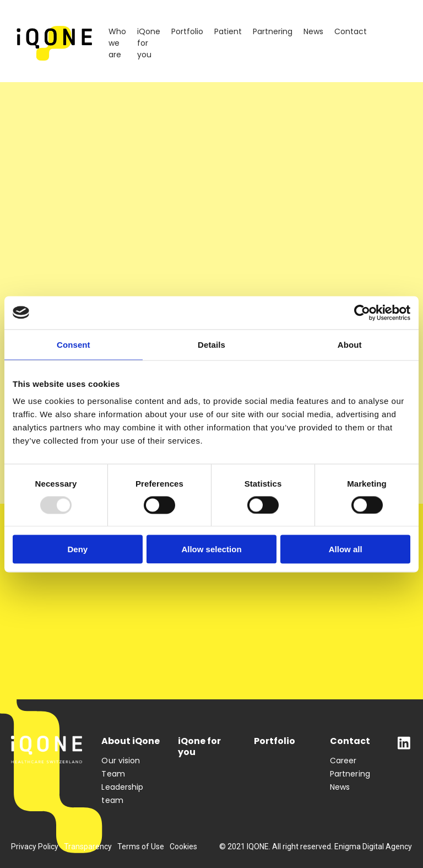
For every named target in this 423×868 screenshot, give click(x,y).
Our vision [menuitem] (121, 761)
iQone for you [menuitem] (149, 43)
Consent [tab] (74, 344)
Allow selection (211, 549)
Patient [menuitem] (228, 31)
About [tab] (350, 344)
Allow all (346, 549)
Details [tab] (211, 344)
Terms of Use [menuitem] (141, 847)
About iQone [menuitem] (131, 741)
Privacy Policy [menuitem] (35, 847)
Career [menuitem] (343, 761)
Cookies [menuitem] (183, 847)
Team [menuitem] (113, 774)
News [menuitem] (313, 31)
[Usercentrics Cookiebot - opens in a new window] (362, 312)
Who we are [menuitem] (117, 43)
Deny (77, 549)
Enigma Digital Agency (373, 847)
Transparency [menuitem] (88, 847)
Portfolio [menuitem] (187, 31)
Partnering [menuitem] (273, 31)
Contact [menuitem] (351, 31)
